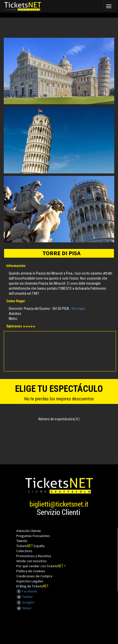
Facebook (27, 591)
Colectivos (24, 551)
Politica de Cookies (31, 571)
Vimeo (24, 608)
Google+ (26, 602)
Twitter (25, 597)
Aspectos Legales (30, 581)
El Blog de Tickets (32, 586)
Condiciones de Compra (34, 576)
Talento (22, 541)
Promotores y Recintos (34, 556)
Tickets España (30, 546)
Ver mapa (78, 309)
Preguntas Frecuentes (33, 536)
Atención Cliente (29, 531)
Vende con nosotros (32, 561)
